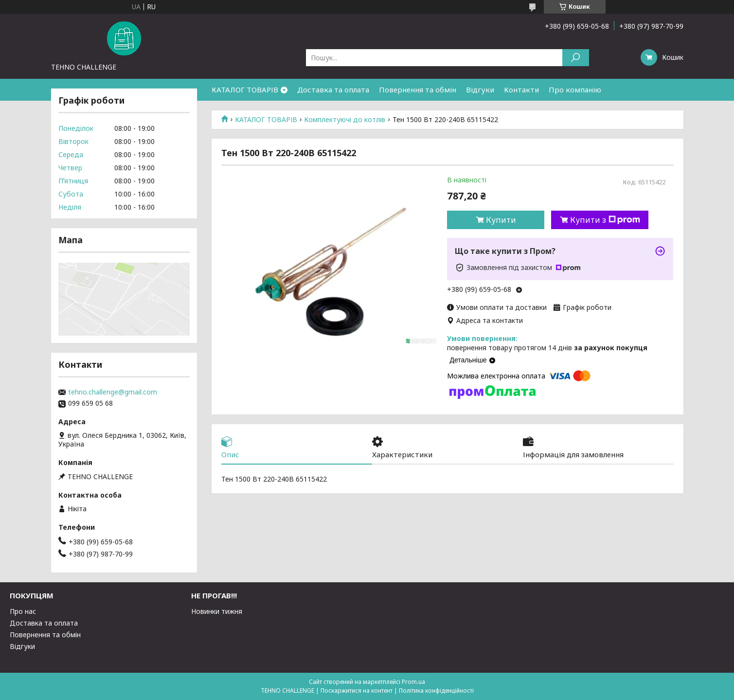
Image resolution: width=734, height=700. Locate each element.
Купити (501, 220)
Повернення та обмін (418, 90)
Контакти (521, 90)
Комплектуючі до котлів (345, 120)
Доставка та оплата (333, 90)
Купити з (605, 220)
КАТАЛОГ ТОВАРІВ (245, 90)
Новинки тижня (217, 611)
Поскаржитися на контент (357, 691)
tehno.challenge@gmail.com (113, 392)
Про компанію (575, 90)
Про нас (23, 611)
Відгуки (480, 90)
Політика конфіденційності (436, 691)
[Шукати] (576, 58)
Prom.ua (413, 682)
